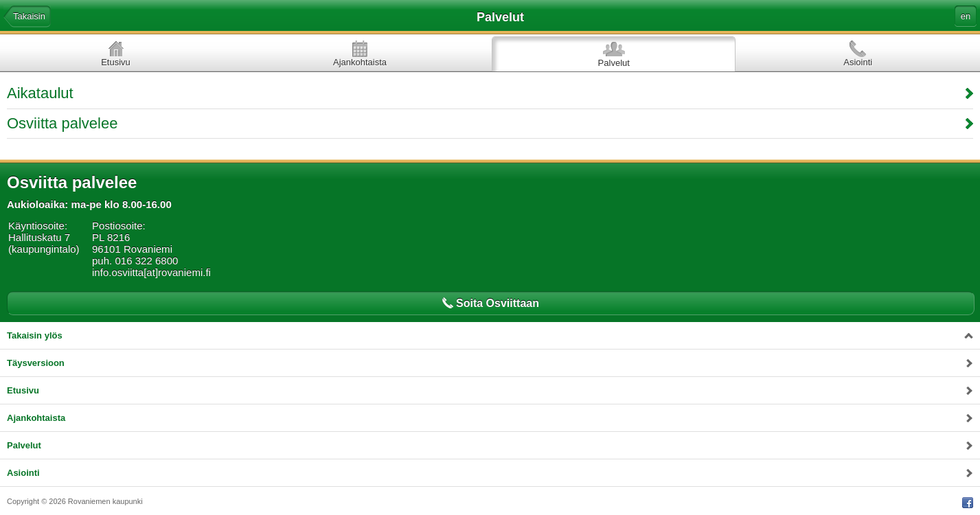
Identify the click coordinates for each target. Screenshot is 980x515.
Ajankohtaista (360, 62)
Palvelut (614, 63)
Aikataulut (40, 93)
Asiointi (858, 62)
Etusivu (116, 62)
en (966, 16)
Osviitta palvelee (62, 123)
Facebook (968, 503)
